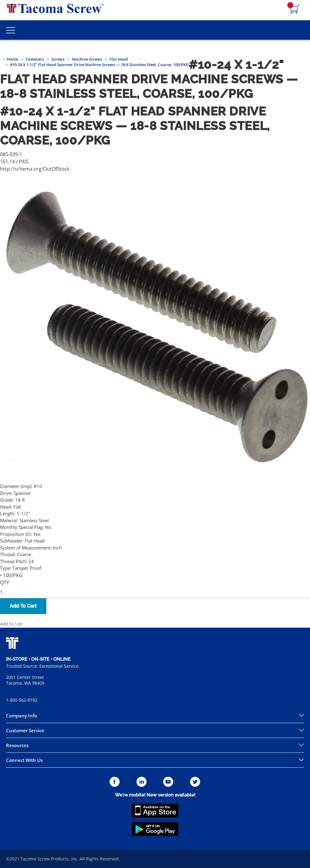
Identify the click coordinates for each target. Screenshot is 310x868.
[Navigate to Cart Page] (295, 9)
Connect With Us (24, 760)
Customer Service (25, 730)
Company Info (21, 716)
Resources (17, 745)
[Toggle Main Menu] (11, 30)
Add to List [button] (11, 624)
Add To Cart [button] (23, 606)
